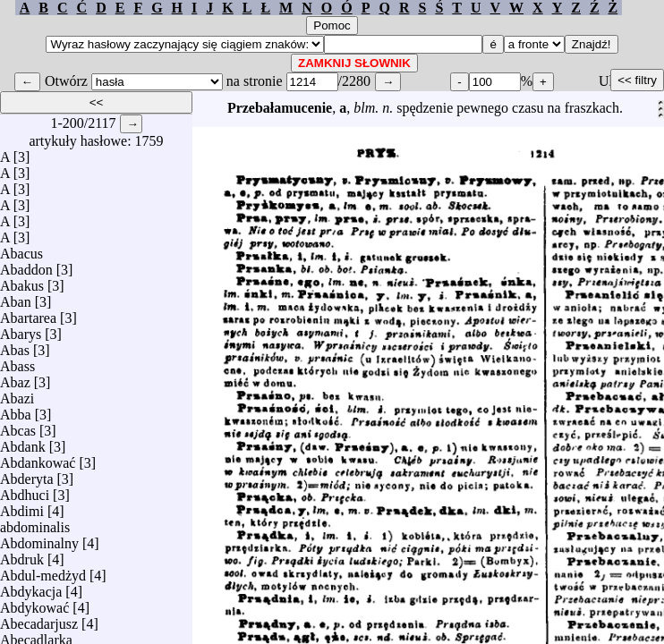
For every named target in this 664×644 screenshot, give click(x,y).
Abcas (18, 426)
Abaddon (26, 265)
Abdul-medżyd (43, 571)
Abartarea (28, 314)
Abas (15, 346)
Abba (16, 410)
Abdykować (34, 603)
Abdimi (22, 507)
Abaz (15, 378)
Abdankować (38, 458)
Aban (16, 297)
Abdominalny (39, 539)
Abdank (23, 442)
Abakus (22, 281)
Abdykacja (31, 587)
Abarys (21, 330)
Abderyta (27, 475)
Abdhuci (25, 491)
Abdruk (22, 555)
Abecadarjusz (39, 619)
